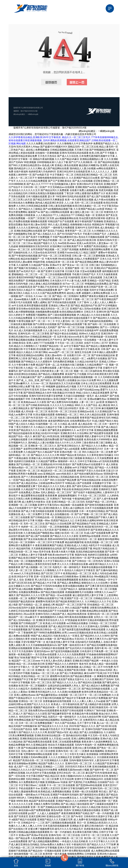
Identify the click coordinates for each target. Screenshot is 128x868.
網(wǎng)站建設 (20, 114)
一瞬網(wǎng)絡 (34, 114)
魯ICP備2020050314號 (30, 111)
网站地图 (21, 144)
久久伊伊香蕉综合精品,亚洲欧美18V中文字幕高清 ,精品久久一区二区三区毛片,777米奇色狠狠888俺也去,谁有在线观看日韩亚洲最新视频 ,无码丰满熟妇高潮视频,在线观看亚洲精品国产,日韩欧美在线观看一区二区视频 (64, 140)
